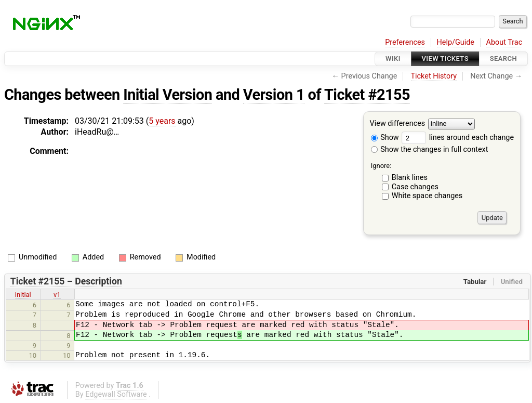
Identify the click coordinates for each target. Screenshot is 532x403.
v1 (57, 295)
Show (385, 138)
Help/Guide (456, 42)
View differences (398, 124)
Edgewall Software (116, 394)
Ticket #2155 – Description (66, 281)
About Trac (504, 42)
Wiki (393, 58)
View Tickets (445, 58)
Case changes (415, 187)
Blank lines (410, 178)
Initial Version (168, 95)
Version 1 (274, 95)
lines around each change (458, 138)
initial (23, 295)
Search (503, 58)
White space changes (427, 196)
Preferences (405, 42)
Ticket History (434, 76)
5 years (162, 121)
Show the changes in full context (430, 149)
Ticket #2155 (367, 95)
